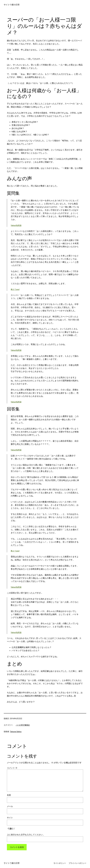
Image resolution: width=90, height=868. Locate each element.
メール (10, 806)
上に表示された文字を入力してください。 (26, 835)
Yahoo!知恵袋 (16, 225)
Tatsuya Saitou (16, 732)
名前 (9, 795)
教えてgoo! (15, 289)
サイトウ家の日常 (12, 5)
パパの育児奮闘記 (23, 725)
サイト (10, 818)
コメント (12, 768)
